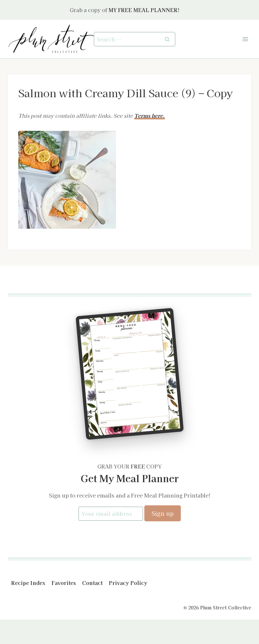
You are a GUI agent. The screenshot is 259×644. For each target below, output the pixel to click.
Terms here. (150, 115)
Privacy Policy (128, 583)
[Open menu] (245, 39)
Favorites (64, 583)
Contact (92, 583)
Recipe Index (28, 583)
